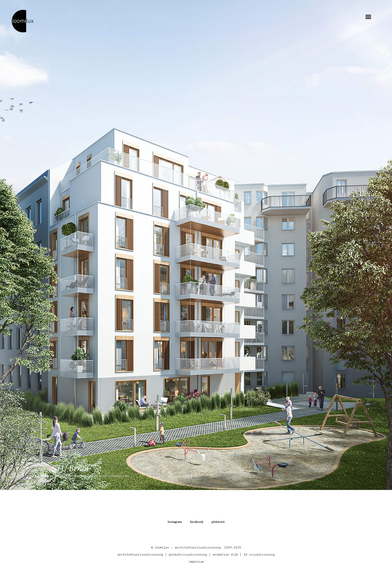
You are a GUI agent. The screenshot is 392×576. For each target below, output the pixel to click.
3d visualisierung (259, 555)
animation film (225, 555)
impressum (196, 562)
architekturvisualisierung (140, 555)
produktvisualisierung (188, 555)
